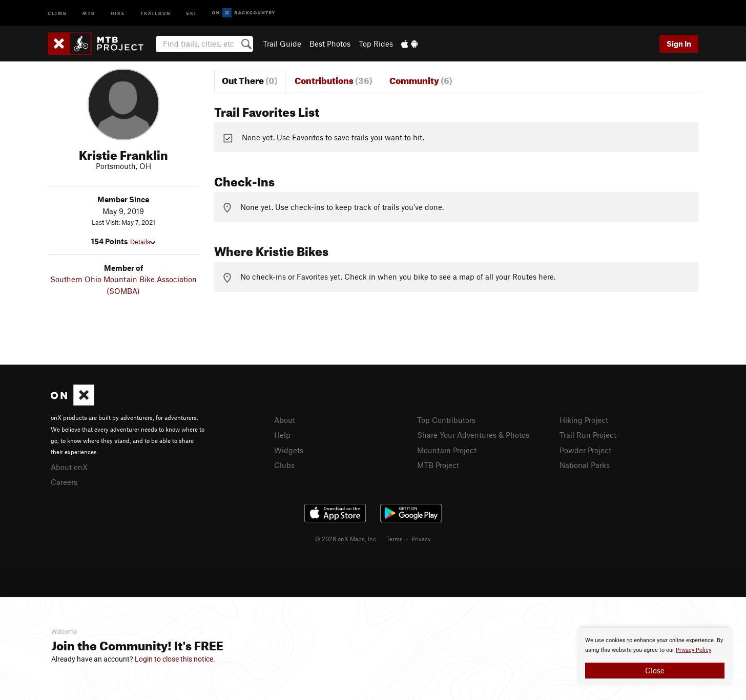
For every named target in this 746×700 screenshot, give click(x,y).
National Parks (585, 465)
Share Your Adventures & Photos (473, 435)
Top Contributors (446, 420)
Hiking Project (584, 420)
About (285, 420)
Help (282, 435)
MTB (89, 13)
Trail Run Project (588, 435)
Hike (118, 13)
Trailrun (156, 13)
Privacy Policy (693, 650)
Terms (395, 539)
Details (143, 242)
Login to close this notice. (175, 659)
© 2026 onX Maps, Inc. (346, 539)
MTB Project (438, 465)
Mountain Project (447, 450)
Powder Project (585, 450)
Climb (57, 13)
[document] (655, 657)
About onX (69, 467)
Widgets (289, 450)
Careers (64, 482)
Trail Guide (282, 44)
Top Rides (376, 44)
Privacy (421, 539)
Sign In (679, 44)
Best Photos (330, 44)
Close (655, 670)
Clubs (284, 465)
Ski (191, 13)
